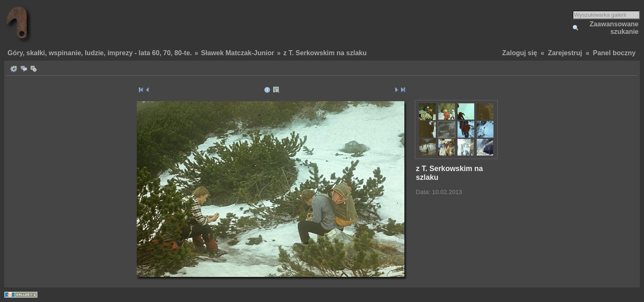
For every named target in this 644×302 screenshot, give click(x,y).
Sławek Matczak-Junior (238, 53)
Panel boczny (614, 53)
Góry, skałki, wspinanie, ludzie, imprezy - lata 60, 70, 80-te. (100, 53)
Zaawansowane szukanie (614, 28)
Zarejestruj (565, 53)
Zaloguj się (520, 53)
